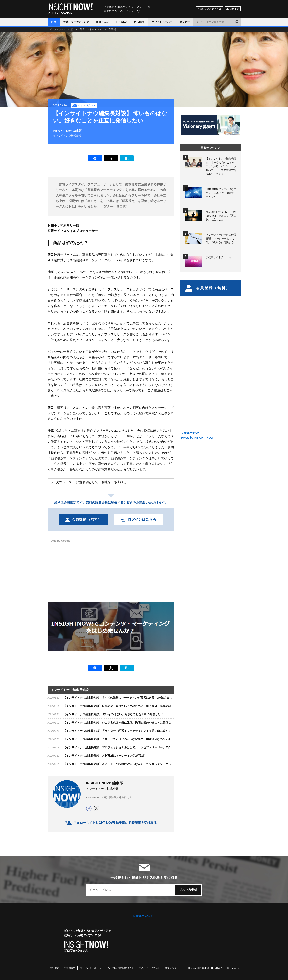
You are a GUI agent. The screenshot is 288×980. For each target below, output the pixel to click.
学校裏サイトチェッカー (220, 257)
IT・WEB (121, 22)
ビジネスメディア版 (210, 9)
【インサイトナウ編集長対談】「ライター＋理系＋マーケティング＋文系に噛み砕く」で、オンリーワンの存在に (134, 731)
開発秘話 (139, 22)
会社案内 (55, 968)
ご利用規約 (70, 968)
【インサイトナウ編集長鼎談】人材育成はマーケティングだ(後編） (105, 756)
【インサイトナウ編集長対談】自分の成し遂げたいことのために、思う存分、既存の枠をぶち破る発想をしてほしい (135, 706)
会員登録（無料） (208, 288)
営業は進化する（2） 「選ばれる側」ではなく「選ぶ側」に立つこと (221, 216)
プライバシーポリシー (92, 968)
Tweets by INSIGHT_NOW (197, 438)
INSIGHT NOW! (70, 9)
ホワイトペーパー (162, 22)
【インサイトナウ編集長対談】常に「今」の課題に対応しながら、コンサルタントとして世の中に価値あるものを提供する (139, 764)
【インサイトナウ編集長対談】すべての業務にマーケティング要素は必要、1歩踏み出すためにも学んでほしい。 (133, 698)
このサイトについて (149, 968)
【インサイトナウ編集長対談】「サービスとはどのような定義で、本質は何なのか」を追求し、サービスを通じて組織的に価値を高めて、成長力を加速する (160, 739)
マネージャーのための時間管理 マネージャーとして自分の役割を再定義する (221, 239)
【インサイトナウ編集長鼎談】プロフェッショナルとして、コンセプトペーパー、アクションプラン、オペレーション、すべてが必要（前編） (152, 747)
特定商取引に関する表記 (121, 968)
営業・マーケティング (76, 22)
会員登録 (83, 519)
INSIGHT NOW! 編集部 (67, 131)
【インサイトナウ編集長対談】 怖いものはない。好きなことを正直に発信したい (113, 714)
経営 (54, 22)
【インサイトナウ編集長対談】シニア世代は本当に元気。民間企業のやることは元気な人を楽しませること (130, 723)
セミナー (185, 22)
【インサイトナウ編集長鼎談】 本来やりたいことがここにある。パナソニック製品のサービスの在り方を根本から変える (221, 166)
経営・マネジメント (84, 105)
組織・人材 (102, 22)
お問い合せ (171, 968)
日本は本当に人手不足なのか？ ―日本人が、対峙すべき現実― (221, 193)
